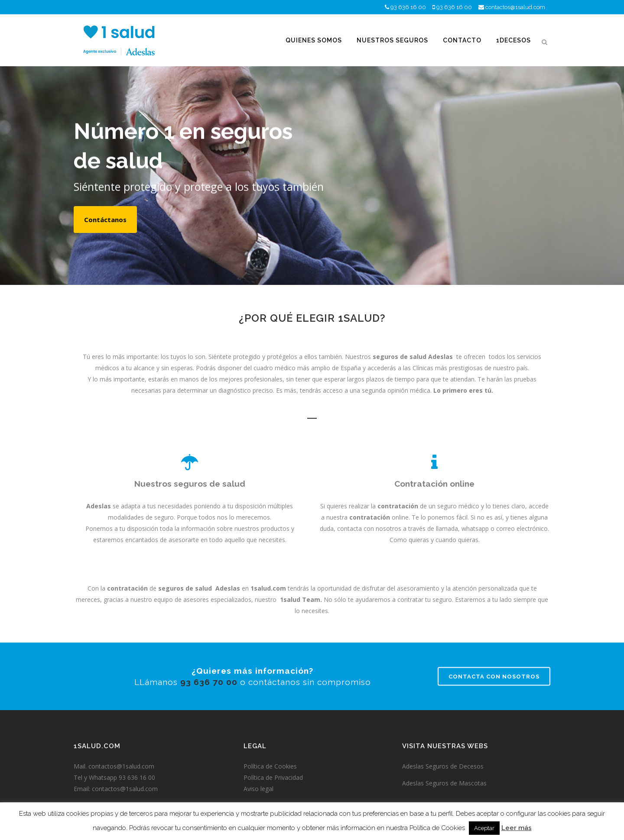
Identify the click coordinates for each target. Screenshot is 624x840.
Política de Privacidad (273, 777)
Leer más (517, 828)
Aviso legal (258, 789)
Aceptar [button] (484, 828)
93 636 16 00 (408, 7)
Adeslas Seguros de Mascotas (444, 783)
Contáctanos (105, 220)
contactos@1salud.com (515, 7)
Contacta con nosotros (494, 677)
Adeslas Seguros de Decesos (443, 766)
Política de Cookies (270, 766)
